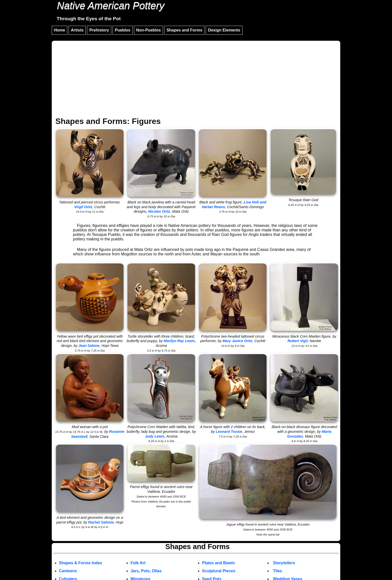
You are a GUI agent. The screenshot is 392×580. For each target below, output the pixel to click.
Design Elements (224, 30)
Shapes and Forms (184, 30)
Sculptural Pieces (219, 571)
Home (59, 30)
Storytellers (284, 563)
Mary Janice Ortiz (237, 341)
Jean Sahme (89, 346)
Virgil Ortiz (83, 207)
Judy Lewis (155, 436)
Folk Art (138, 563)
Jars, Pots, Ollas (146, 571)
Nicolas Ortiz (159, 211)
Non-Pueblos (149, 30)
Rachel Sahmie (101, 522)
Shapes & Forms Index (81, 563)
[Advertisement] (196, 79)
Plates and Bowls (218, 563)
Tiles (277, 571)
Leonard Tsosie (229, 432)
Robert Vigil (297, 341)
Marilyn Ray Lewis (179, 341)
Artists (77, 30)
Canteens (68, 571)
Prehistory (99, 30)
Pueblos (122, 30)
